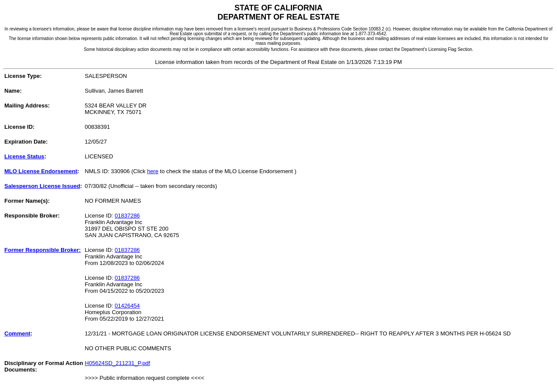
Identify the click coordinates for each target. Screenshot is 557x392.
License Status (24, 156)
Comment (17, 333)
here (153, 171)
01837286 (128, 216)
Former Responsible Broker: (43, 250)
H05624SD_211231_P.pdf (117, 363)
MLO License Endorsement (41, 171)
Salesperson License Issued (42, 186)
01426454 (128, 306)
